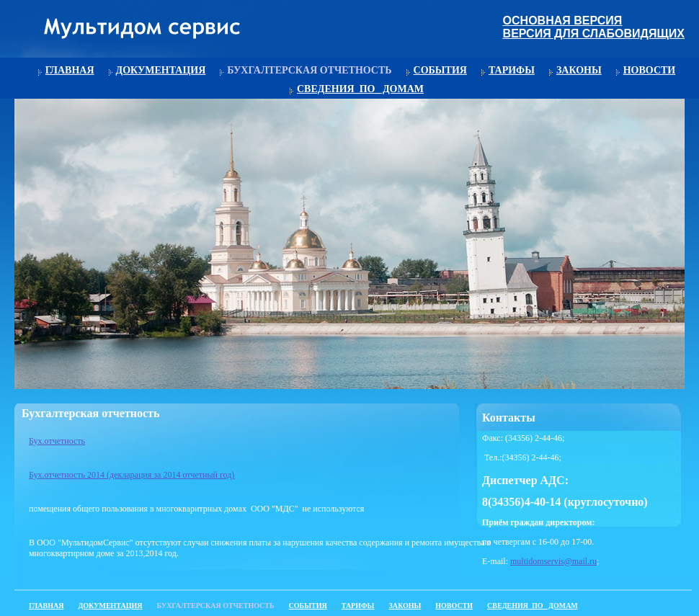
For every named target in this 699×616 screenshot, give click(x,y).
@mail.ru (580, 561)
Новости (650, 70)
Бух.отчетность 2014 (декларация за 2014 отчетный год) (132, 475)
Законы (579, 70)
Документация (161, 70)
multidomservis (537, 561)
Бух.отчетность (57, 441)
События (440, 70)
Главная (70, 70)
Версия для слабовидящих (594, 34)
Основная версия (563, 21)
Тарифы (512, 70)
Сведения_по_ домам (360, 89)
